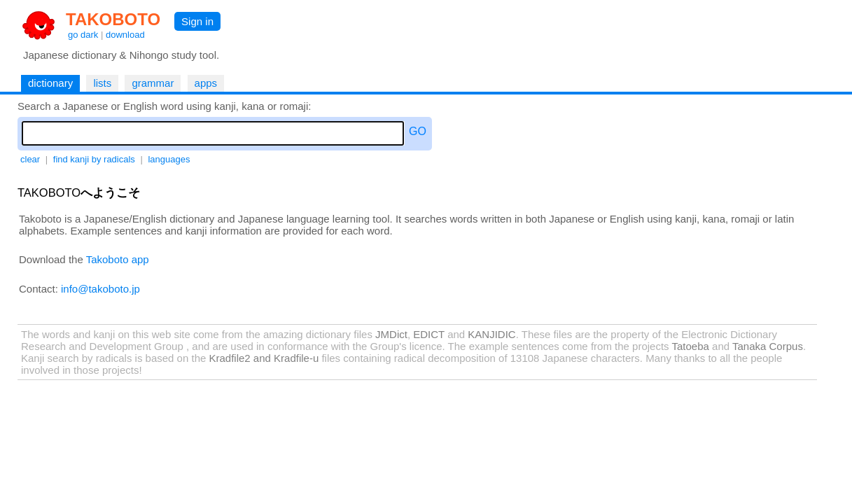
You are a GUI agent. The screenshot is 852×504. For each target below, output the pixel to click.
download (125, 35)
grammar (153, 83)
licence (426, 346)
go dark (83, 35)
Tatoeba (691, 346)
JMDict (391, 334)
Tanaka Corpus (768, 346)
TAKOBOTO (113, 19)
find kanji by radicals (94, 159)
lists (102, 83)
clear (30, 159)
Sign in (197, 21)
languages (169, 159)
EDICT (429, 334)
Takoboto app (118, 259)
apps (206, 83)
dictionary (50, 83)
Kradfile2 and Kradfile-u (264, 358)
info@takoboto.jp (100, 289)
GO (418, 131)
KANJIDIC (491, 334)
